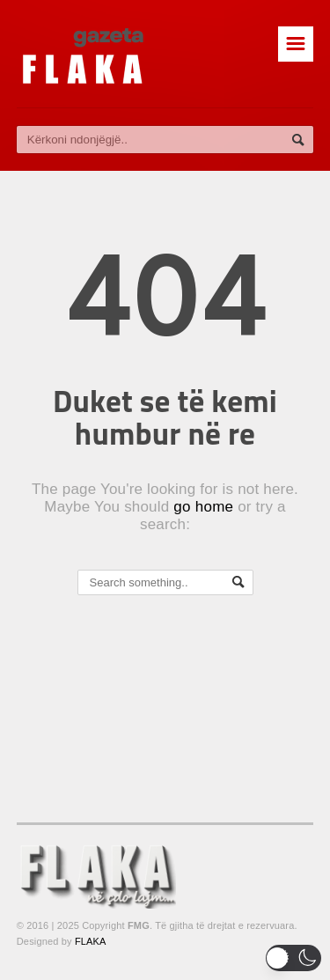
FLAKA (91, 941)
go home (203, 507)
